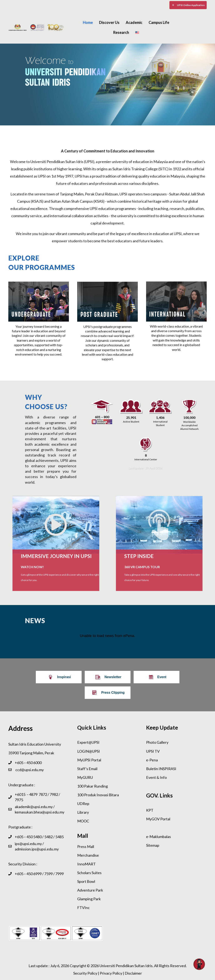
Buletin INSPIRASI (161, 769)
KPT (150, 810)
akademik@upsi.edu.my (34, 807)
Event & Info (156, 777)
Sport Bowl (86, 881)
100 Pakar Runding (93, 786)
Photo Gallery (157, 742)
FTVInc (83, 908)
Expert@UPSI (88, 742)
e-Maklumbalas (158, 837)
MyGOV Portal (158, 819)
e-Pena (152, 760)
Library (83, 812)
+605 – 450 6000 (28, 763)
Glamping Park (89, 899)
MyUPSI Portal (89, 760)
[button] (188, 5)
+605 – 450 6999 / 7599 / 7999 (39, 874)
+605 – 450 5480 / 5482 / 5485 (39, 837)
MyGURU (85, 777)
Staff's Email (87, 769)
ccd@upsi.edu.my (29, 770)
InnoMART (86, 864)
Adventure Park (90, 890)
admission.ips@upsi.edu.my (37, 849)
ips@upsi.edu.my (28, 844)
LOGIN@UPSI (89, 751)
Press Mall (86, 846)
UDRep (83, 804)
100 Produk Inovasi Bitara (98, 795)
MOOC (83, 821)
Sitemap (153, 845)
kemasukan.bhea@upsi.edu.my (40, 812)
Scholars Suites (89, 873)
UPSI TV (153, 751)
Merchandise (88, 855)
